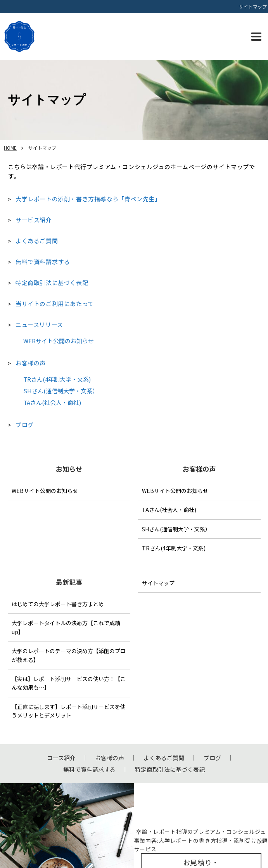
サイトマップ (158, 583)
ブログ (25, 424)
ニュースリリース (39, 324)
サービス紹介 (34, 220)
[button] (256, 36)
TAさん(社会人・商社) (52, 402)
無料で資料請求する (43, 262)
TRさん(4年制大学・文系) (57, 379)
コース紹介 (61, 758)
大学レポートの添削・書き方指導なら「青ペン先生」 (88, 199)
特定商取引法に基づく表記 (52, 283)
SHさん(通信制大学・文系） (61, 391)
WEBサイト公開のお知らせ (59, 341)
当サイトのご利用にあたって (55, 303)
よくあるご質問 (37, 241)
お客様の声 (31, 363)
